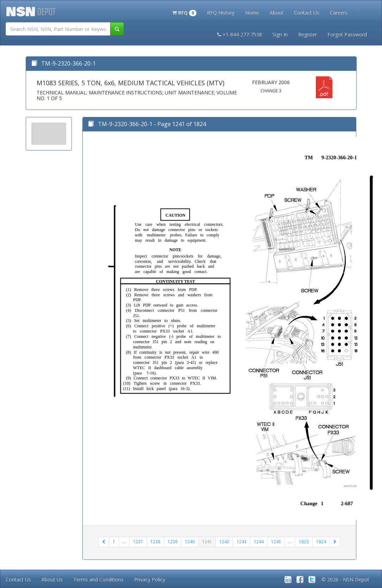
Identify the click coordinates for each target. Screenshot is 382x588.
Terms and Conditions (98, 579)
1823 (304, 542)
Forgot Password (347, 34)
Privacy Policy (150, 579)
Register (308, 34)
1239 (173, 542)
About (277, 13)
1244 (259, 542)
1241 (207, 542)
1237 (138, 542)
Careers (339, 13)
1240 (190, 542)
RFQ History (221, 13)
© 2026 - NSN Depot (345, 579)
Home (252, 13)
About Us (52, 579)
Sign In (280, 34)
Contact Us (307, 13)
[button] (184, 12)
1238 (155, 542)
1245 (276, 542)
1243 (242, 542)
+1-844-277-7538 (240, 34)
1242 (224, 542)
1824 (321, 542)
